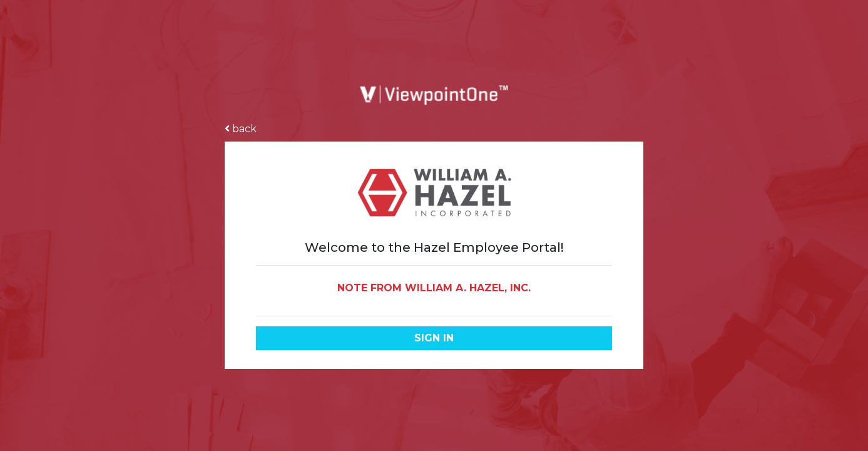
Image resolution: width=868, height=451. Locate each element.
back (241, 129)
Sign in (434, 338)
